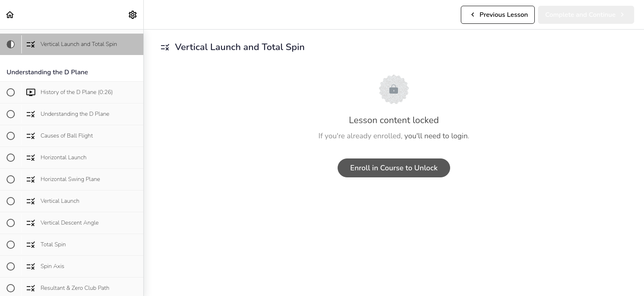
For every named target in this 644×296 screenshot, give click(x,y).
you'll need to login (436, 136)
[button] (10, 15)
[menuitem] (133, 15)
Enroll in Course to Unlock (394, 168)
